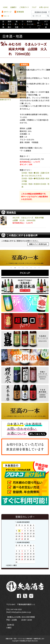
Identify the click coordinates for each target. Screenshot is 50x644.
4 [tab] (23, 268)
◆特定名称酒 (39, 178)
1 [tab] (11, 268)
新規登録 (19, 12)
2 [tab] (15, 268)
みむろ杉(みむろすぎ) (33, 176)
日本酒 (3, 24)
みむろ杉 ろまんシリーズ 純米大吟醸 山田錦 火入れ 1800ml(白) (29, 219)
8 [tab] (39, 268)
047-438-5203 (16, 609)
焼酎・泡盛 (17, 24)
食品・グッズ (39, 24)
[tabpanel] (25, 258)
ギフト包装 (46, 24)
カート (5, 16)
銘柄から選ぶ (9, 24)
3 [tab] (19, 268)
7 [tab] (35, 268)
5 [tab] (27, 268)
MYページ (6, 12)
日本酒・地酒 (27, 173)
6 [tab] (31, 268)
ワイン (22, 24)
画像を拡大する (5, 100)
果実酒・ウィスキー (30, 24)
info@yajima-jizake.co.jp (21, 612)
